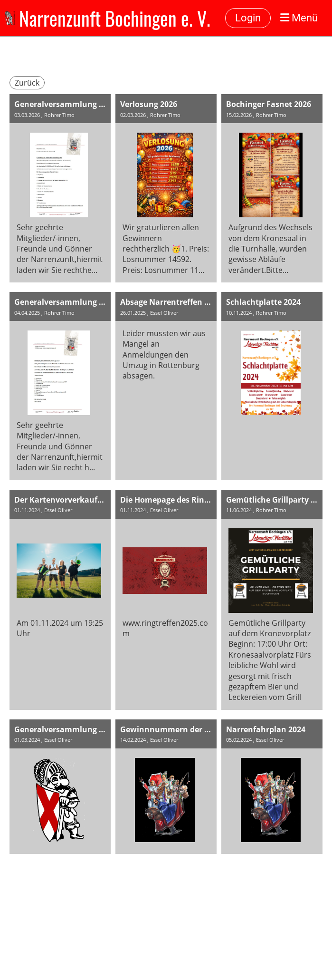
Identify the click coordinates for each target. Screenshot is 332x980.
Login (248, 18)
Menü (299, 18)
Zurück (27, 83)
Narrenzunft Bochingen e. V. (115, 18)
